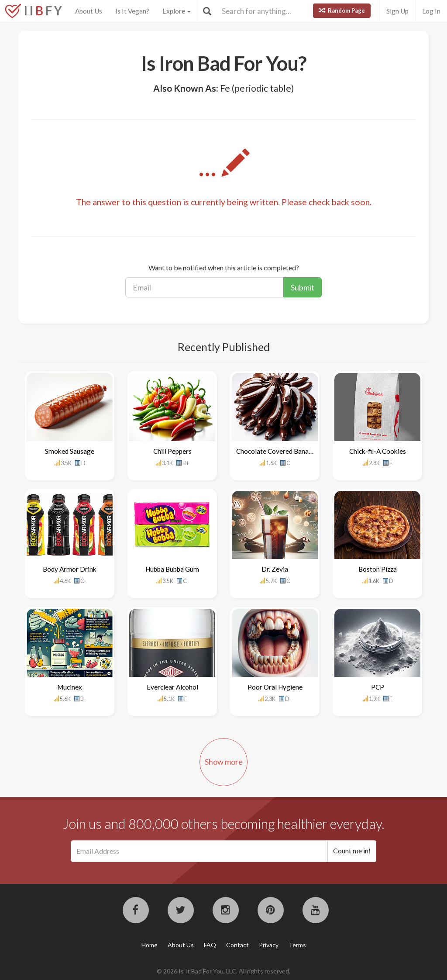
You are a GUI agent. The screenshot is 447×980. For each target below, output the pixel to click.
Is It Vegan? (132, 11)
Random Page (342, 10)
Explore (177, 11)
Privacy (269, 945)
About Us (89, 11)
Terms (297, 945)
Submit (303, 287)
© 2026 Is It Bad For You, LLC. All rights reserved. (223, 971)
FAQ (210, 945)
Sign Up (397, 11)
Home (150, 945)
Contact (237, 945)
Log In (431, 11)
